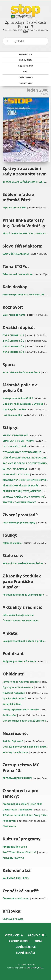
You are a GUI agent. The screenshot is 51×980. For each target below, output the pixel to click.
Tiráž (38, 941)
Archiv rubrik (19, 941)
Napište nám (26, 953)
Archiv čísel (37, 935)
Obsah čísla (14, 935)
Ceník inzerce (26, 947)
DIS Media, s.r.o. (35, 968)
